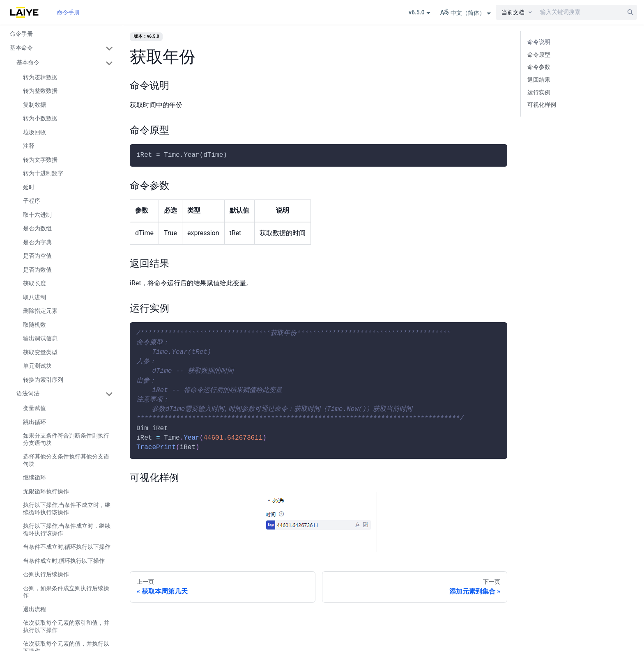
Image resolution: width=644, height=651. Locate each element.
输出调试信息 (40, 338)
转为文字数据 (40, 160)
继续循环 (34, 477)
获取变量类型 (40, 352)
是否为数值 (37, 270)
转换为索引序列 (43, 380)
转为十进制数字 (43, 173)
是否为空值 (37, 256)
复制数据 (34, 105)
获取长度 (34, 283)
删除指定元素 (40, 311)
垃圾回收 (34, 132)
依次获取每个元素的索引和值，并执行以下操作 (66, 626)
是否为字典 (37, 242)
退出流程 (34, 609)
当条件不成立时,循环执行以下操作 (67, 547)
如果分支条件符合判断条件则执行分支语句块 (66, 439)
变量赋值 (34, 408)
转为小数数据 (40, 118)
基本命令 (21, 48)
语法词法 (28, 393)
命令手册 (68, 12)
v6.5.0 (417, 12)
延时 (29, 187)
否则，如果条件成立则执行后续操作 (66, 592)
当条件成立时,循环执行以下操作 (64, 561)
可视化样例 (542, 105)
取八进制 (34, 297)
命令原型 (539, 55)
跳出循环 (34, 422)
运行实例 (539, 93)
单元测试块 (37, 366)
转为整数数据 (40, 91)
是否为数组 (37, 228)
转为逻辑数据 (40, 77)
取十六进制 (37, 215)
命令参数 (539, 67)
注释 (29, 146)
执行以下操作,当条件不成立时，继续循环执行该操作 (67, 509)
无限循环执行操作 (46, 491)
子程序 (32, 201)
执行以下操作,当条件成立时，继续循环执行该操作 (67, 530)
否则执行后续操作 (46, 574)
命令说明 (539, 42)
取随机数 (34, 325)
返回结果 (539, 80)
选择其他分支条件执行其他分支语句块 (66, 460)
